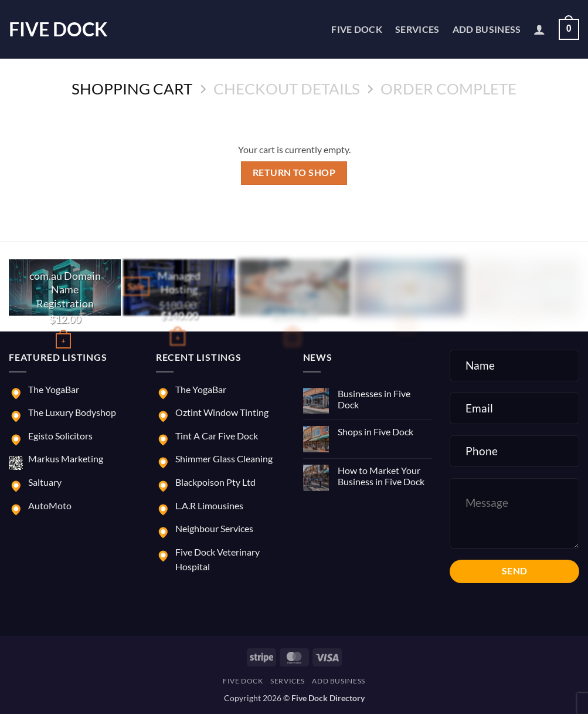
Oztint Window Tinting (222, 412)
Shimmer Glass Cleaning (224, 458)
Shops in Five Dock (375, 432)
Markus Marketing (66, 458)
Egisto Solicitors (60, 436)
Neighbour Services (214, 528)
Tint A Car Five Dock (217, 436)
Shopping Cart (132, 89)
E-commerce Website (294, 282)
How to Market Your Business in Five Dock (381, 476)
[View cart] (569, 30)
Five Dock (58, 29)
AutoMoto (50, 505)
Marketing (408, 276)
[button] (539, 29)
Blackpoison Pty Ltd (215, 482)
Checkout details (287, 89)
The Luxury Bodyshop (72, 412)
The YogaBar (54, 389)
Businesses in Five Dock (374, 399)
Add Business (487, 29)
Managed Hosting (180, 282)
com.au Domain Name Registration (65, 289)
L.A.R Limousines (209, 505)
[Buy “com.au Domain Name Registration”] (63, 341)
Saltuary (45, 482)
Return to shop (294, 172)
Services (417, 29)
